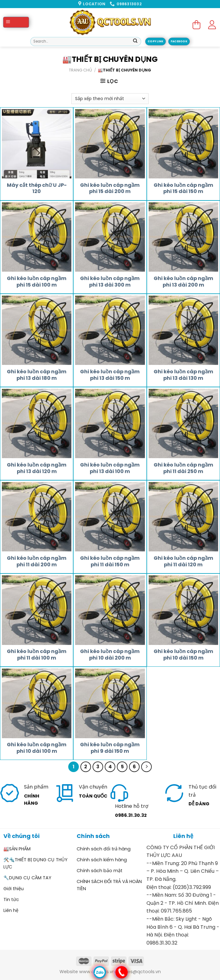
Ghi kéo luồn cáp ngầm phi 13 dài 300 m (110, 282)
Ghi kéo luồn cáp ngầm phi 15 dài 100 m (37, 282)
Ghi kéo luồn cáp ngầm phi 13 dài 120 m (37, 468)
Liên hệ (11, 910)
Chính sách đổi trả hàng (104, 849)
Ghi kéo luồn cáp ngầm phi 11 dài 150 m (110, 562)
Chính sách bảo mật (100, 871)
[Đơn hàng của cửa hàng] (110, 99)
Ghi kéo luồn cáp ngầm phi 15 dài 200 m (110, 189)
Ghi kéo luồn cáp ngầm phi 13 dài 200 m (183, 282)
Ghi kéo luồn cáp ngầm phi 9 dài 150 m (110, 748)
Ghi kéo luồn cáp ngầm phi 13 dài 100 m (110, 468)
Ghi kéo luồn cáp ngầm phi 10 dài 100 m (37, 748)
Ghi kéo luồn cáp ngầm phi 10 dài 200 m (110, 655)
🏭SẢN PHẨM (17, 849)
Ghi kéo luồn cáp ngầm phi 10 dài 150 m (183, 655)
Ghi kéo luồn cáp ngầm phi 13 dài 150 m (110, 375)
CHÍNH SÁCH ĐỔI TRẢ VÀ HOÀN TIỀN (109, 885)
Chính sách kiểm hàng (102, 860)
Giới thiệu (14, 889)
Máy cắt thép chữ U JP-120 (37, 189)
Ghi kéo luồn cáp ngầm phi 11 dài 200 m (37, 562)
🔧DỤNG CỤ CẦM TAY (27, 878)
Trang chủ (80, 70)
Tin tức (11, 899)
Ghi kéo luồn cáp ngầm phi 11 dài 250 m (183, 468)
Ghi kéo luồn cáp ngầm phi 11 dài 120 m (183, 562)
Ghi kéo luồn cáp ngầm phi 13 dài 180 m (37, 375)
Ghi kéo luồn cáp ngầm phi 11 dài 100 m (37, 655)
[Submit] (135, 42)
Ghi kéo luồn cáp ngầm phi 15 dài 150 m (183, 189)
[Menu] (16, 22)
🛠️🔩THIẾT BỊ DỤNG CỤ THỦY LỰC (36, 863)
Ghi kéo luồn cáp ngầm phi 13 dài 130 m (183, 375)
